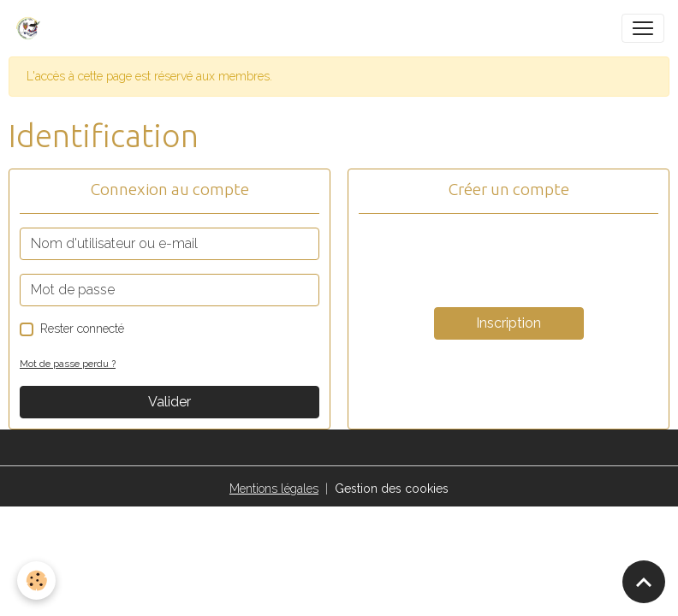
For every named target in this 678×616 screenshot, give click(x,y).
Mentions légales (274, 489)
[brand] (32, 28)
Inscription (508, 323)
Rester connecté (82, 329)
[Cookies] (36, 580)
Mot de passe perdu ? (68, 364)
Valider (169, 402)
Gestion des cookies (392, 489)
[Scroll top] (644, 582)
